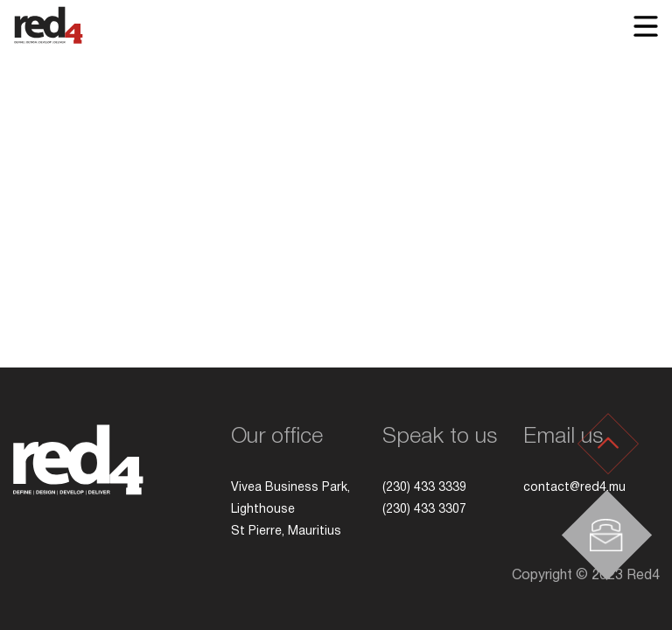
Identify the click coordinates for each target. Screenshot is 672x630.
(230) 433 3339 (424, 488)
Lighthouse (265, 510)
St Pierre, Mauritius (288, 532)
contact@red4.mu (574, 488)
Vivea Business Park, (292, 488)
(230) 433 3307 (424, 510)
